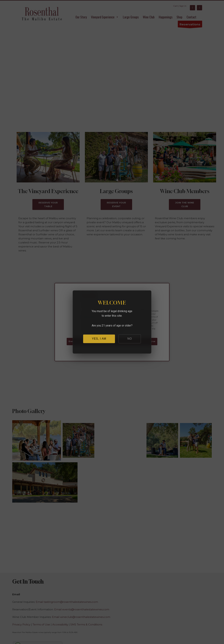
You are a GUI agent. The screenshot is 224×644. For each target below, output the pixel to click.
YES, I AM (99, 339)
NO (130, 339)
